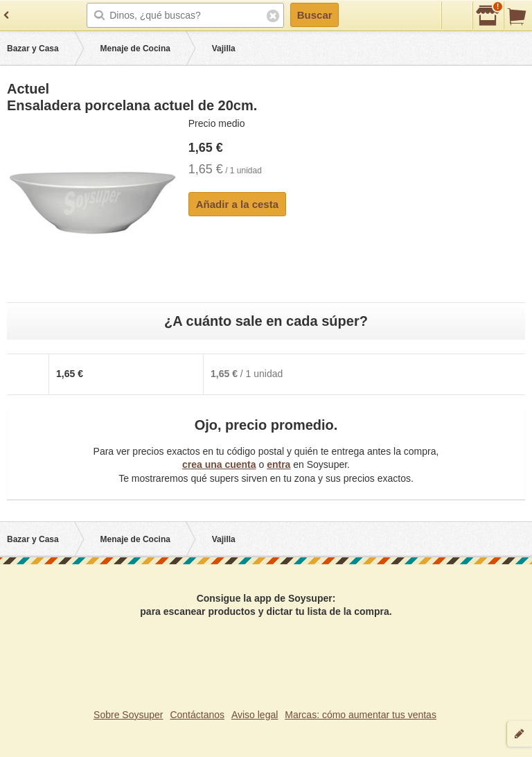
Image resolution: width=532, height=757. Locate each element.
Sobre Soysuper (128, 715)
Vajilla (224, 49)
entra (278, 464)
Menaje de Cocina (135, 49)
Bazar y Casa (33, 49)
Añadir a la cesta (237, 204)
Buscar (315, 15)
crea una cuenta (219, 464)
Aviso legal (255, 715)
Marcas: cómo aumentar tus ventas (361, 715)
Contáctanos (197, 715)
